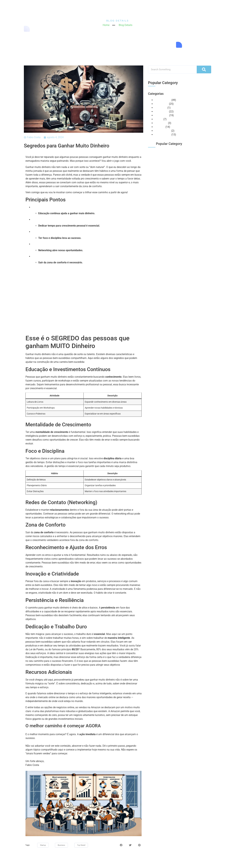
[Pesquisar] (204, 69)
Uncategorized (163, 131)
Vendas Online (163, 135)
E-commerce (161, 104)
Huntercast (161, 108)
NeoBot (159, 119)
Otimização (161, 123)
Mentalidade (161, 115)
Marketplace (161, 112)
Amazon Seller (163, 100)
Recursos (160, 127)
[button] (121, 845)
